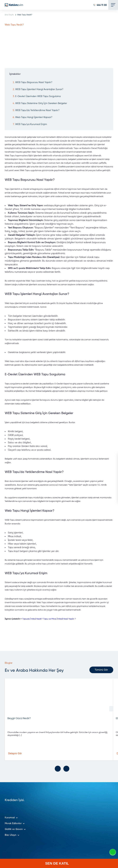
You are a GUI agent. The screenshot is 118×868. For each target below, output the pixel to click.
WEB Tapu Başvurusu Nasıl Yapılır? (34, 82)
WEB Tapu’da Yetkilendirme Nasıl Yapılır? (37, 110)
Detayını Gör (27, 753)
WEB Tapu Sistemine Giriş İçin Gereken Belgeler (41, 103)
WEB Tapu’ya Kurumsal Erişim (31, 124)
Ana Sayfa (9, 15)
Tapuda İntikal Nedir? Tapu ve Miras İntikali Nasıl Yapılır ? (49, 619)
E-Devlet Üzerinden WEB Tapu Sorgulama (38, 96)
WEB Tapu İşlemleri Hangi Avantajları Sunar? (39, 89)
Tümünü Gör (101, 670)
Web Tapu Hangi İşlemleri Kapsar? (34, 117)
